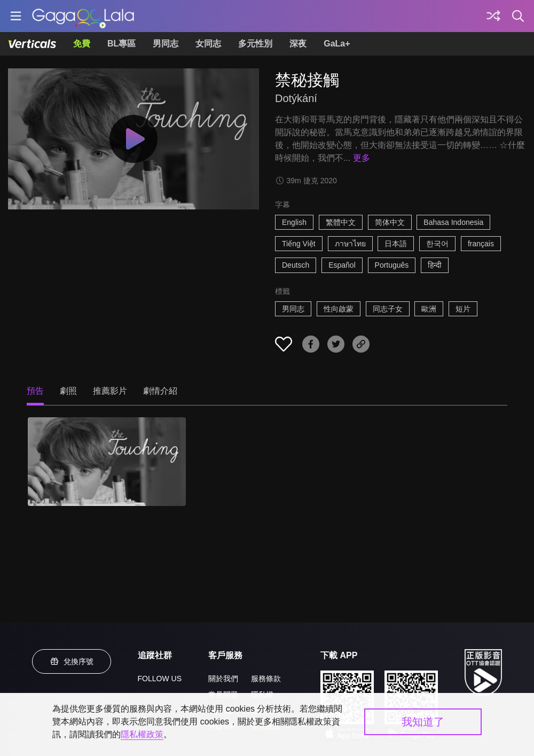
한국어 (437, 244)
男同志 (166, 44)
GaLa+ (337, 44)
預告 (35, 391)
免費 (82, 44)
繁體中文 (341, 222)
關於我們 (223, 679)
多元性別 (255, 44)
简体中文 (390, 222)
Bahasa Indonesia (453, 222)
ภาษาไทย (350, 244)
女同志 (208, 44)
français (481, 244)
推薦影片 (110, 391)
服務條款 (266, 679)
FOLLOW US (160, 679)
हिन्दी (435, 265)
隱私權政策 (142, 734)
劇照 (68, 391)
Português (392, 265)
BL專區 (121, 44)
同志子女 (388, 309)
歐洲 (429, 309)
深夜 (298, 44)
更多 (362, 158)
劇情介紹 (160, 391)
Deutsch (296, 265)
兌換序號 (72, 661)
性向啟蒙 (339, 309)
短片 (463, 309)
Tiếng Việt (299, 244)
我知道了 (423, 722)
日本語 (396, 244)
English (294, 222)
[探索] (493, 16)
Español (342, 265)
